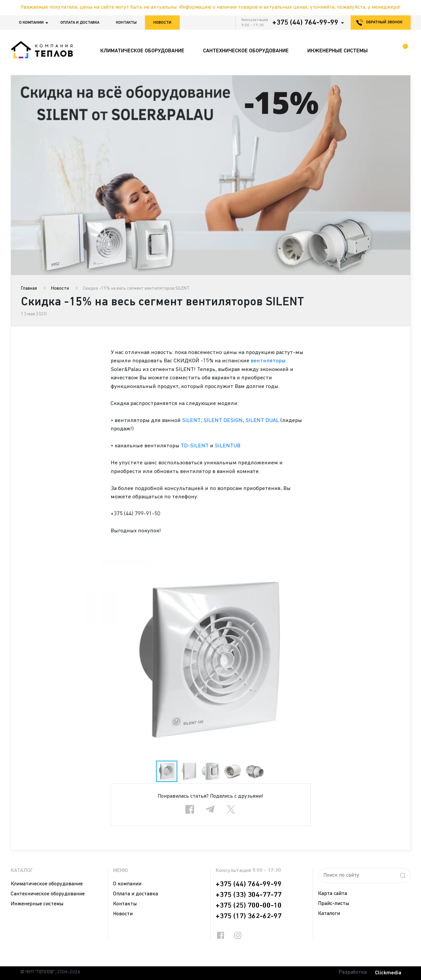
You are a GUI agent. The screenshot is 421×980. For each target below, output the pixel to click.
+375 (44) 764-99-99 (305, 23)
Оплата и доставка (80, 23)
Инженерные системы (37, 904)
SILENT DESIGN (223, 420)
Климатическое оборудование (47, 884)
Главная (29, 288)
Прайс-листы (333, 904)
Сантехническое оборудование (48, 894)
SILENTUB (227, 446)
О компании (31, 23)
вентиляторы (268, 361)
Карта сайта (332, 894)
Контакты (126, 23)
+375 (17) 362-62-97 (249, 916)
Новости (162, 23)
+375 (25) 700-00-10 (249, 906)
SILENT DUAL (262, 420)
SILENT (191, 420)
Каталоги (329, 914)
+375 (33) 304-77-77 (249, 895)
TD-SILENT (195, 446)
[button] (404, 566)
